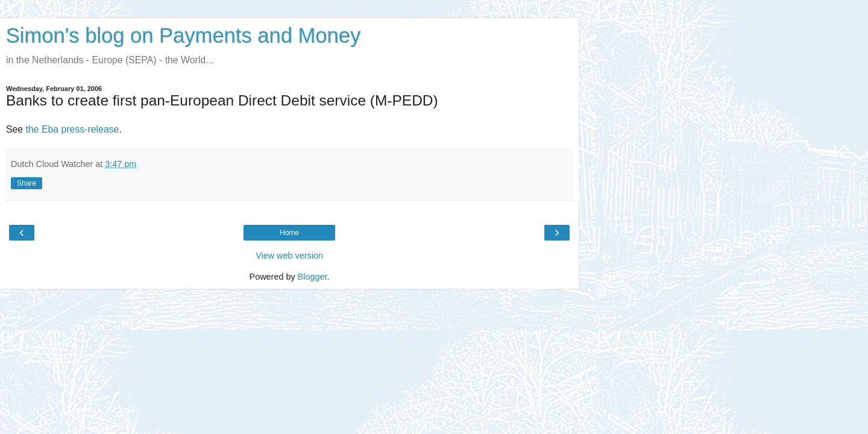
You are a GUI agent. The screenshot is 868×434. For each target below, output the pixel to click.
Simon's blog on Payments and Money (183, 36)
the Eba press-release (73, 129)
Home (289, 233)
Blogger (313, 277)
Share (27, 183)
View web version (289, 256)
